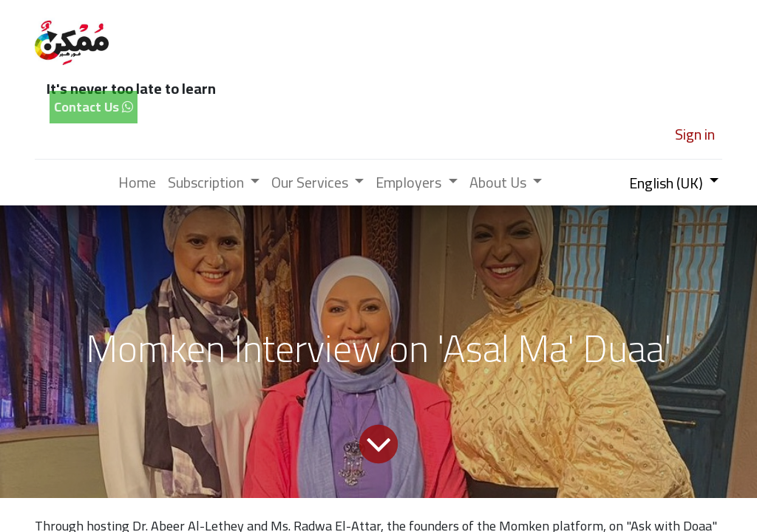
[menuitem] (137, 183)
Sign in (695, 134)
